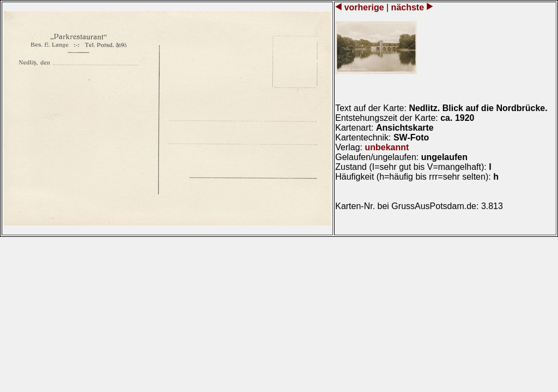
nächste (407, 7)
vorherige (364, 7)
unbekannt (387, 147)
